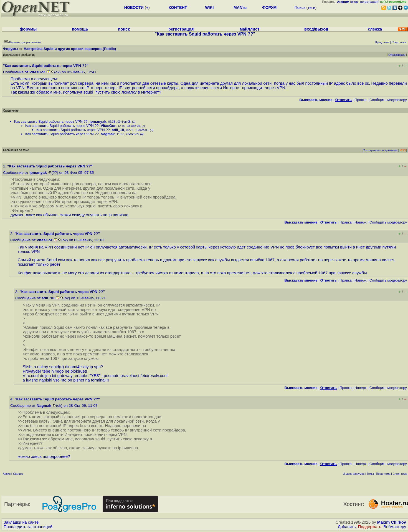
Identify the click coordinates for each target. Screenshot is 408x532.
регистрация (369, 2)
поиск (124, 29)
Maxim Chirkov (392, 522)
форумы (28, 29)
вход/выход (316, 29)
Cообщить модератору (388, 100)
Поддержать (370, 527)
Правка (360, 100)
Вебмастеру (395, 527)
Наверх (361, 222)
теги (311, 7)
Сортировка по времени (380, 150)
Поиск (300, 7)
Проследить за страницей (28, 527)
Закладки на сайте (21, 522)
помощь (80, 29)
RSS (403, 150)
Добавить (347, 527)
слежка (375, 29)
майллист (250, 29)
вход (354, 2)
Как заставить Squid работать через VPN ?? (51, 121)
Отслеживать (397, 55)
